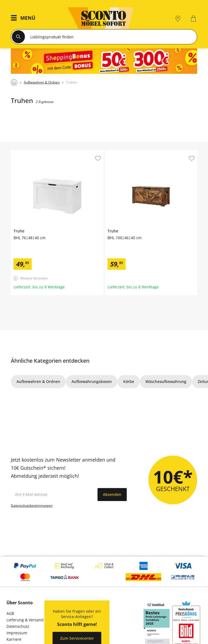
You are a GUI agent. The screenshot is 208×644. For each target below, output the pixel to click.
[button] (25, 19)
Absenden (112, 494)
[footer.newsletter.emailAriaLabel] (53, 495)
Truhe (16, 152)
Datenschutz (18, 626)
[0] (194, 19)
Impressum (17, 633)
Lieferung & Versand (25, 620)
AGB (10, 613)
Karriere (14, 639)
